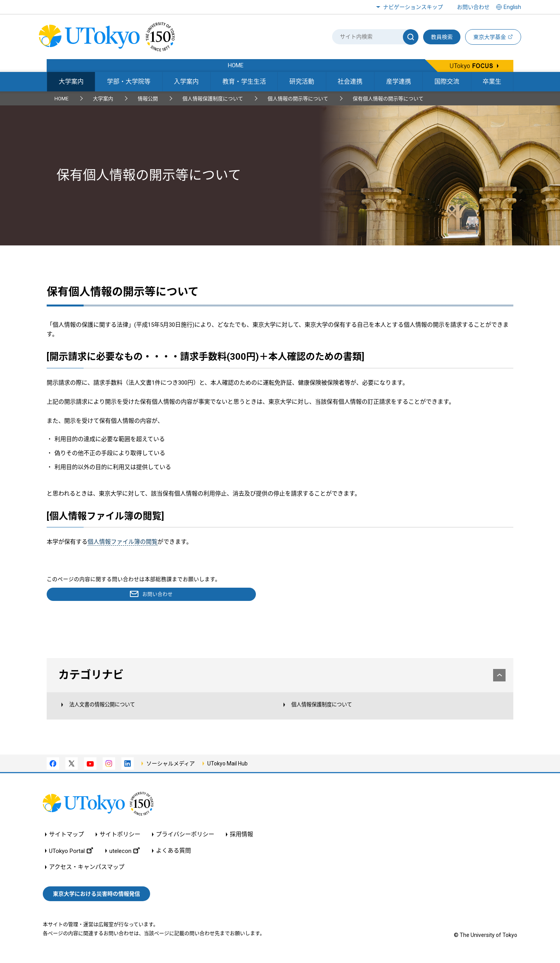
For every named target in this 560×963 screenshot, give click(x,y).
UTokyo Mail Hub (227, 770)
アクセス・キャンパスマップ (87, 874)
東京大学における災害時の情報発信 (96, 900)
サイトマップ (66, 841)
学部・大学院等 (129, 81)
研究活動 (302, 81)
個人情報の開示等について (298, 99)
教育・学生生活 (244, 81)
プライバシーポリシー (185, 841)
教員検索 (442, 37)
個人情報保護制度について (213, 99)
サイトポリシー (120, 841)
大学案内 (71, 81)
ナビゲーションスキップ (413, 7)
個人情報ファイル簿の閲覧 (122, 542)
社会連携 (350, 81)
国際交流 (447, 81)
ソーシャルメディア (171, 770)
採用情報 (241, 841)
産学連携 (399, 81)
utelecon (124, 857)
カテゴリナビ (281, 676)
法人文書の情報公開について (111, 709)
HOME (61, 99)
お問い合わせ (473, 7)
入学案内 (186, 81)
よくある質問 (173, 857)
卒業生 (492, 81)
